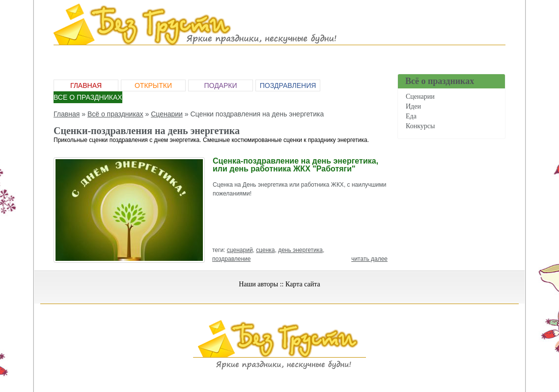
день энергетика (300, 250)
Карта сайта (303, 284)
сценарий (240, 250)
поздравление (231, 259)
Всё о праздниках (115, 114)
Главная (86, 85)
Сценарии (420, 97)
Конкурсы (420, 126)
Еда (411, 116)
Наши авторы (258, 284)
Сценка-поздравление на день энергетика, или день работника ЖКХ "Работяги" (295, 165)
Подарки (220, 85)
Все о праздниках (88, 97)
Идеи (413, 106)
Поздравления (288, 85)
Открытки (153, 85)
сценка (265, 250)
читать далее (369, 259)
